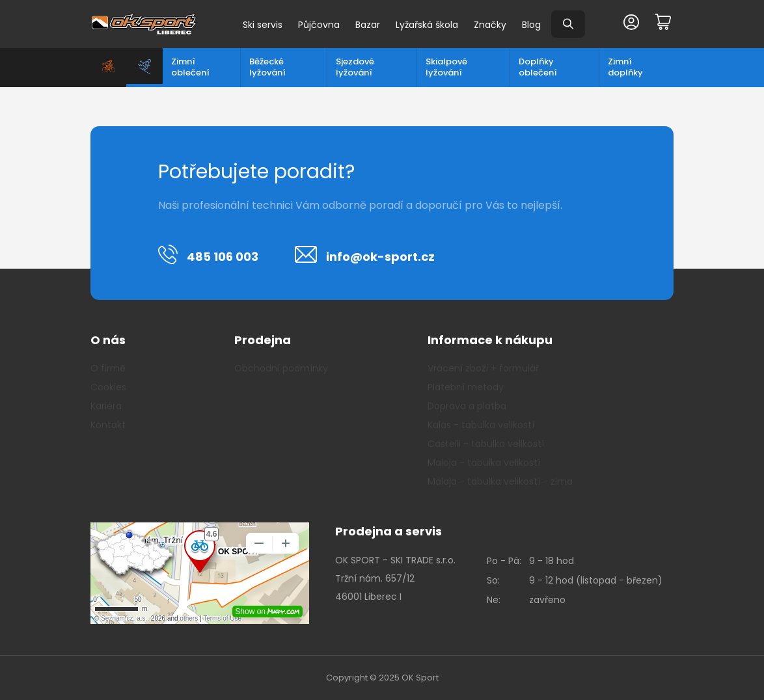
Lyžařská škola (427, 25)
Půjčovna (319, 25)
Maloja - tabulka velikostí (484, 463)
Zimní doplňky (625, 67)
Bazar (368, 25)
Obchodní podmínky (281, 368)
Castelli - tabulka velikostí (486, 444)
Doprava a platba (467, 406)
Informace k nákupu (490, 340)
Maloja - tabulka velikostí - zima (500, 481)
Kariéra (106, 406)
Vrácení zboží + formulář (483, 368)
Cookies (108, 387)
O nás (108, 340)
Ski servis (263, 25)
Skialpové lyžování (446, 67)
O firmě (108, 368)
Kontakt (108, 425)
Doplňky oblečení (538, 67)
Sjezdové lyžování (355, 67)
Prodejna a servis (389, 531)
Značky (490, 25)
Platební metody (466, 387)
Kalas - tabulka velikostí (481, 425)
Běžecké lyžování (267, 67)
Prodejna (263, 340)
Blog (531, 25)
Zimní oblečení (190, 67)
